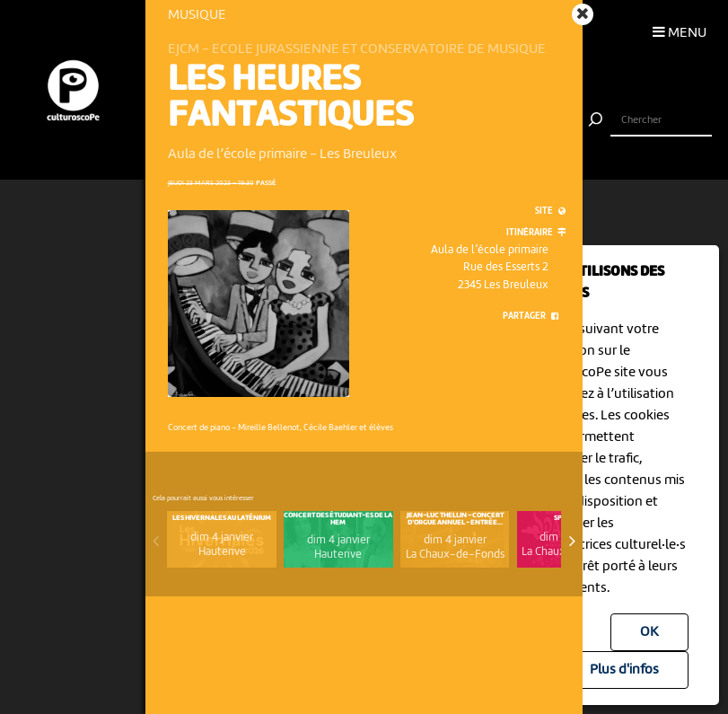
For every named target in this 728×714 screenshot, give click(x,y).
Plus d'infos (624, 670)
